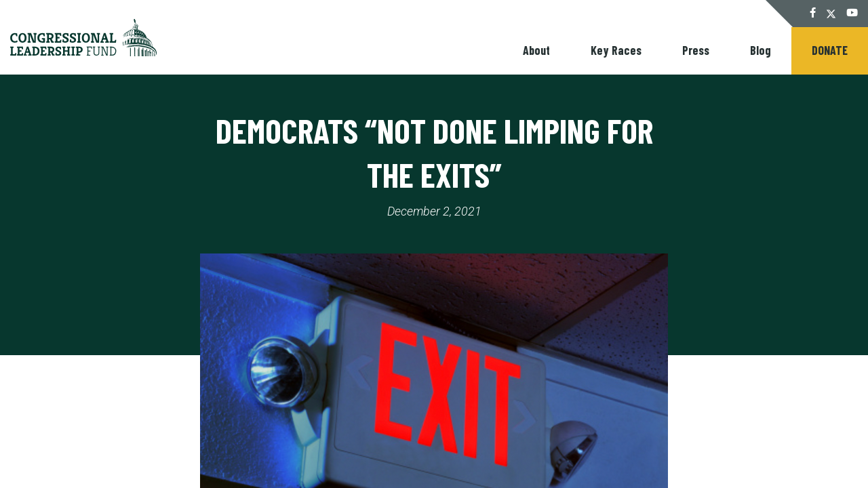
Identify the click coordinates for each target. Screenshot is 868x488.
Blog (761, 50)
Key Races (616, 50)
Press (696, 50)
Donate (830, 50)
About (536, 50)
